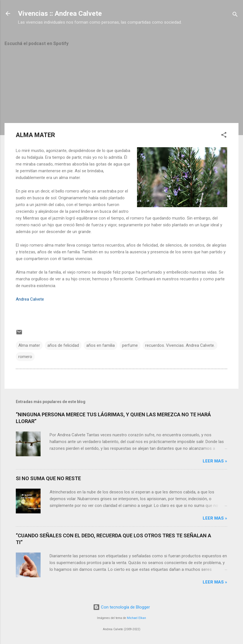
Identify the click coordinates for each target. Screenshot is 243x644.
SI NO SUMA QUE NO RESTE (48, 478)
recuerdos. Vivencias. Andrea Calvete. (180, 345)
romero (25, 357)
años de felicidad (63, 345)
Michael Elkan (136, 618)
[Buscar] (235, 15)
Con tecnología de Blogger (121, 607)
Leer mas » (215, 461)
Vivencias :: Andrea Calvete (60, 14)
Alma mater (29, 345)
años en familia (100, 345)
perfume (130, 345)
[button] (224, 136)
